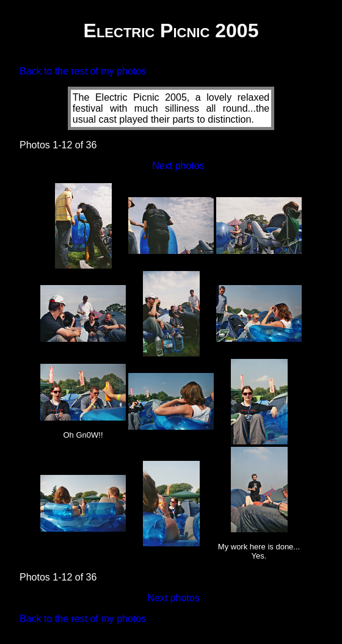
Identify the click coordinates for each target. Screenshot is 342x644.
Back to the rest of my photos (83, 71)
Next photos (178, 166)
